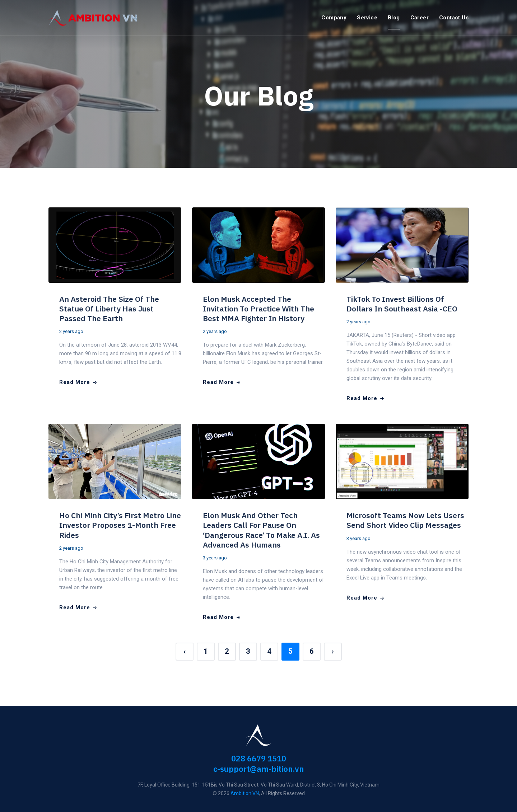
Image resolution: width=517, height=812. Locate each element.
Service (367, 18)
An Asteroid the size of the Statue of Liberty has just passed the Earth (109, 309)
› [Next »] (333, 651)
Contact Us (454, 18)
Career (420, 18)
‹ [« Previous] (185, 651)
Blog (394, 18)
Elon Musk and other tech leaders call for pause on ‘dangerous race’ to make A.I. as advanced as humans (261, 530)
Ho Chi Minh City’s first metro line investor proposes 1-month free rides (120, 525)
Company (334, 18)
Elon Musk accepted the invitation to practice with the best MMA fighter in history (258, 309)
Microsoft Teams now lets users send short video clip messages (405, 520)
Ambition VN (245, 793)
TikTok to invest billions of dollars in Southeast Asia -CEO (402, 304)
